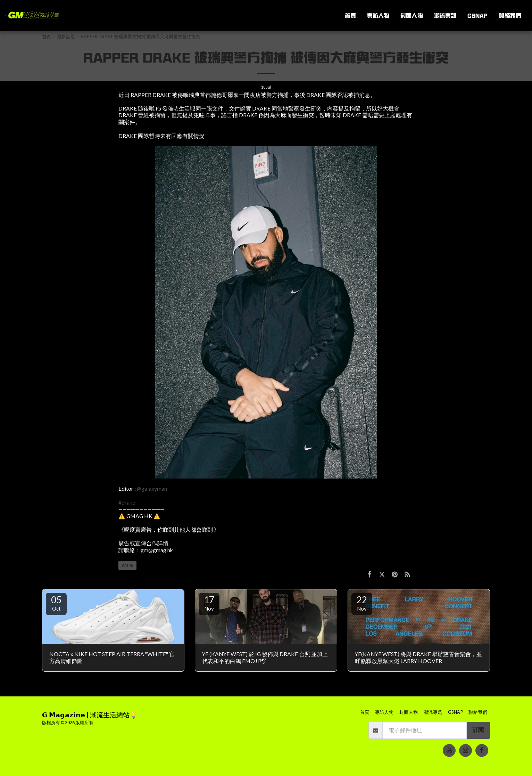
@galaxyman (152, 489)
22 (362, 603)
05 (56, 603)
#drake (127, 503)
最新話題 (66, 37)
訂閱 (478, 730)
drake (127, 565)
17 (209, 603)
